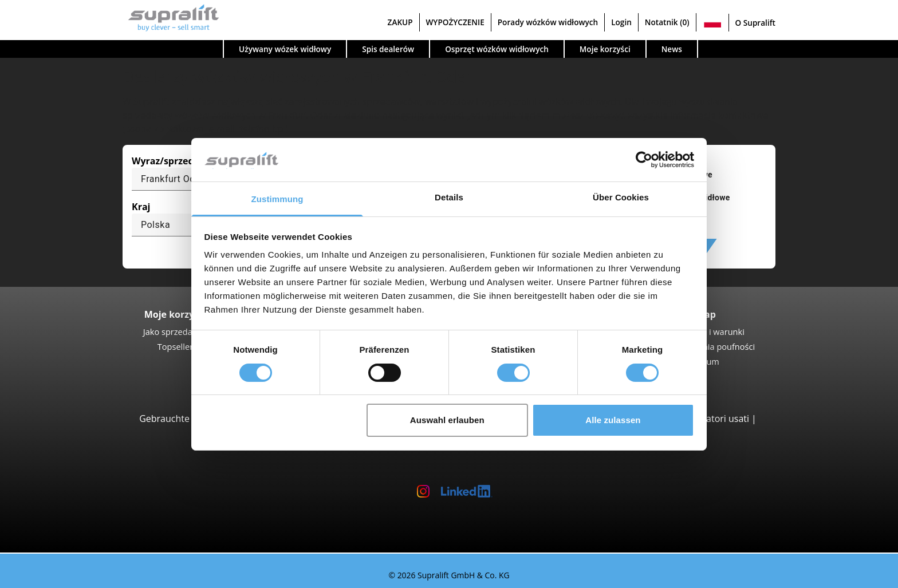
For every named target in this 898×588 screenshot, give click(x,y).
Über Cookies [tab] (621, 197)
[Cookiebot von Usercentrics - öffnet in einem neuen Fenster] (644, 160)
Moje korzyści (605, 49)
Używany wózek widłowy (285, 49)
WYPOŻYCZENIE (455, 22)
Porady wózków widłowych (548, 22)
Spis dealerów (388, 49)
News (672, 49)
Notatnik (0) (667, 22)
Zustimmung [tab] (277, 199)
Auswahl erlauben (447, 420)
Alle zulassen (613, 420)
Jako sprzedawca (175, 332)
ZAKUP (400, 22)
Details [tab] (449, 197)
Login (621, 22)
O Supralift (755, 23)
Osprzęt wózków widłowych (497, 49)
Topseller (175, 346)
